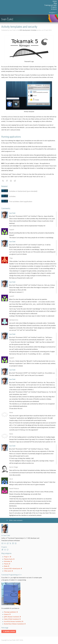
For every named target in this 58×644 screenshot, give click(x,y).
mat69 (12, 230)
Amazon (7, 614)
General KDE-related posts (13, 569)
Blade (7, 566)
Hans (11, 412)
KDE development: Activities (28, 30)
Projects (54, 7)
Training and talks (50, 5)
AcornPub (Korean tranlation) (14, 621)
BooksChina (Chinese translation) (15, 624)
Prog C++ (8, 557)
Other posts (8, 571)
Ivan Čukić (12, 213)
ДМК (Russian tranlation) (12, 617)
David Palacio (14, 488)
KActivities (8, 561)
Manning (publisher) (11, 612)
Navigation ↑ (53, 13)
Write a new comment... (16, 520)
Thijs (11, 258)
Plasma (7, 564)
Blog (55, 3)
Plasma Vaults (9, 559)
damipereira (14, 320)
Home (55, 1)
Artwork (54, 9)
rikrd (11, 479)
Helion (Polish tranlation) (12, 619)
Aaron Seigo (14, 467)
